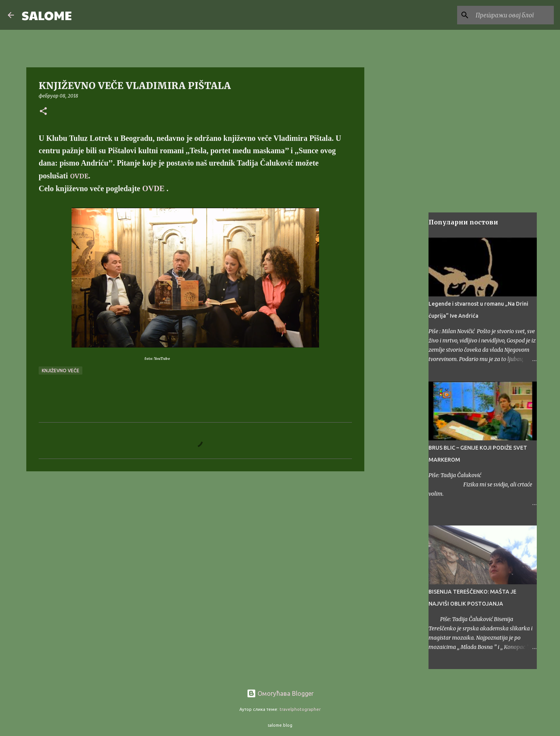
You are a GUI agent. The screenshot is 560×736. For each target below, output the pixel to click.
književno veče (61, 371)
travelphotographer (300, 709)
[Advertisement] (195, 537)
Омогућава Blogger (280, 693)
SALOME (47, 15)
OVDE (79, 176)
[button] (43, 112)
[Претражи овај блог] (513, 15)
